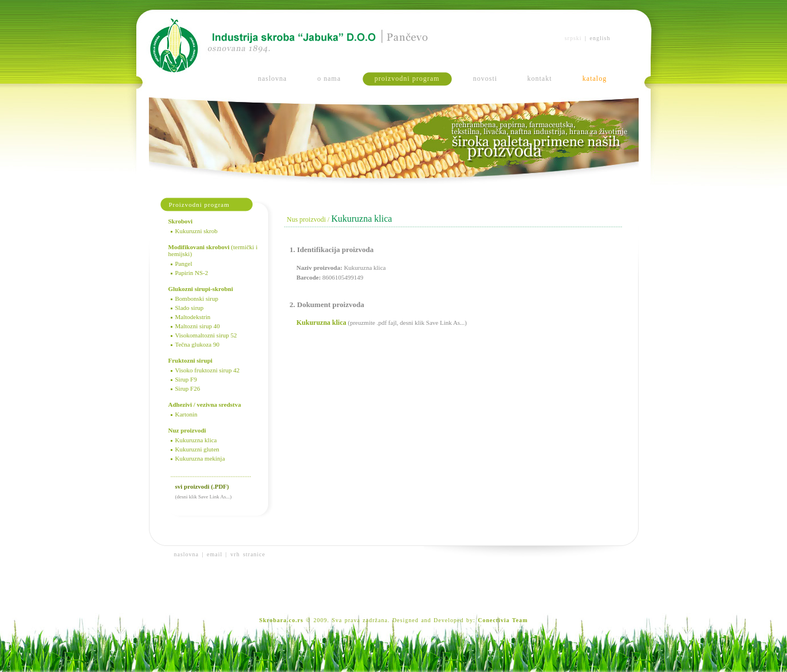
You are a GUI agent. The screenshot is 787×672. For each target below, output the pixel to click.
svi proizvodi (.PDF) (202, 486)
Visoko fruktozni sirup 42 (208, 370)
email (215, 554)
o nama (329, 78)
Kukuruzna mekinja (200, 458)
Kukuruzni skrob (196, 231)
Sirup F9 (186, 379)
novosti (485, 78)
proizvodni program (407, 78)
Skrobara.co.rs (281, 620)
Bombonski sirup (197, 298)
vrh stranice (248, 554)
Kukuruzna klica (196, 440)
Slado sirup (190, 308)
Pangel (184, 264)
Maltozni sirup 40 (198, 326)
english (600, 38)
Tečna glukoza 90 (197, 344)
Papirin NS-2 (192, 273)
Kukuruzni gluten (197, 449)
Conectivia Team (503, 620)
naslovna (272, 78)
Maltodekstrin (193, 317)
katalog (595, 78)
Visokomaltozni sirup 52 (206, 335)
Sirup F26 (188, 388)
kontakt (540, 78)
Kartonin (186, 414)
